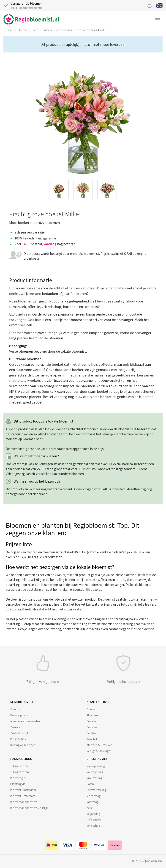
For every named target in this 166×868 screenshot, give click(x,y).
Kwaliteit (92, 739)
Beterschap (93, 826)
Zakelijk (15, 727)
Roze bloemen (64, 30)
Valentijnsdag (95, 772)
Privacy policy (19, 715)
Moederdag (94, 796)
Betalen (91, 733)
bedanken (50, 294)
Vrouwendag (94, 778)
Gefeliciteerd (94, 820)
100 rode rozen (19, 766)
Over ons (16, 709)
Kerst (90, 808)
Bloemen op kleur (42, 30)
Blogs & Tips (18, 739)
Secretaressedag (96, 790)
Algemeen (93, 715)
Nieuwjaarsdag (96, 766)
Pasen (90, 784)
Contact (92, 709)
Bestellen (92, 721)
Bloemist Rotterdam (23, 796)
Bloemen (23, 30)
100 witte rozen (20, 772)
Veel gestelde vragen (99, 751)
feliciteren (79, 294)
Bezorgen (92, 727)
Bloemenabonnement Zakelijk (29, 808)
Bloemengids (18, 778)
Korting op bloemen (23, 745)
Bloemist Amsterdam (23, 790)
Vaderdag (93, 802)
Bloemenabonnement (24, 802)
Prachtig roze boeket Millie (91, 30)
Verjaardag (93, 814)
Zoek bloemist (19, 733)
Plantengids (18, 784)
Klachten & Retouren (99, 745)
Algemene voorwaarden (25, 721)
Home (10, 30)
